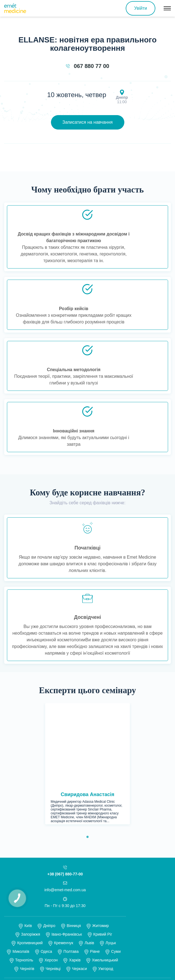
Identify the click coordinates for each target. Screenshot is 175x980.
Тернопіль (24, 875)
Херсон (51, 875)
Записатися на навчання (87, 122)
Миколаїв (21, 867)
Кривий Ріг (103, 849)
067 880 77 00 (92, 66)
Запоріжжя (31, 849)
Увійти (141, 8)
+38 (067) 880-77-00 (65, 789)
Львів (89, 858)
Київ (28, 841)
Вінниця (74, 841)
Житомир (101, 841)
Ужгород (106, 884)
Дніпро (49, 841)
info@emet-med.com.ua (65, 805)
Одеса (46, 867)
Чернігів (27, 884)
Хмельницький (105, 875)
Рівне (95, 867)
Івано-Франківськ (67, 849)
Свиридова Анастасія (87, 710)
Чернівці (53, 884)
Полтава (71, 867)
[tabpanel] (87, 721)
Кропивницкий (30, 858)
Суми (116, 867)
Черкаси (79, 884)
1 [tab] (89, 752)
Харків (75, 875)
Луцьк (111, 858)
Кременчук (64, 858)
